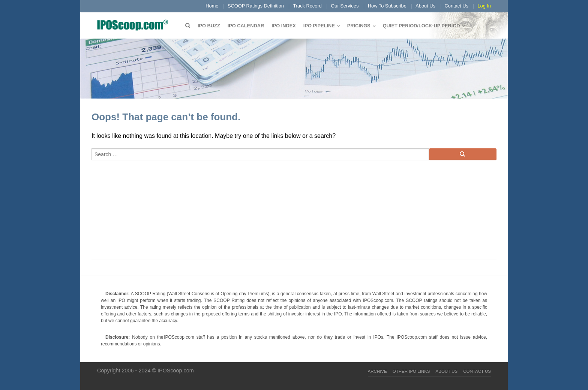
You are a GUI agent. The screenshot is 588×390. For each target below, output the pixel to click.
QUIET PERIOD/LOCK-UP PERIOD (421, 26)
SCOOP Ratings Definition (256, 6)
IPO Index (284, 26)
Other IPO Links (411, 371)
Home (212, 6)
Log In (484, 6)
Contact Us (457, 6)
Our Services (345, 6)
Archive (377, 371)
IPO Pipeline (319, 26)
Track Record (307, 6)
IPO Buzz (209, 26)
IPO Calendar (246, 26)
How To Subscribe (387, 6)
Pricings (359, 26)
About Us (425, 6)
